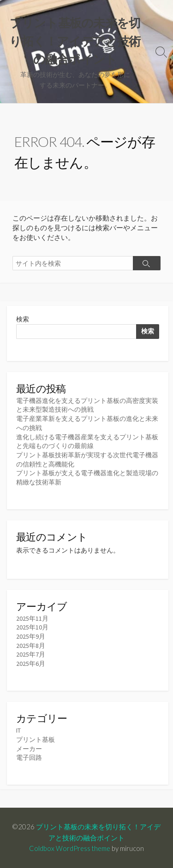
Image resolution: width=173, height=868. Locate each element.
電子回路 (29, 757)
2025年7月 (31, 654)
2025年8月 (31, 646)
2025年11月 (32, 618)
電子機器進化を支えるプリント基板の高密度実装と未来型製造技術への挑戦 (87, 405)
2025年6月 (31, 664)
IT (18, 730)
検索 (23, 319)
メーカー (29, 749)
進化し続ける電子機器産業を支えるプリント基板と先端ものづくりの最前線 (87, 442)
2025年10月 (32, 627)
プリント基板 (36, 740)
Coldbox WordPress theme (70, 848)
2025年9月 (31, 636)
